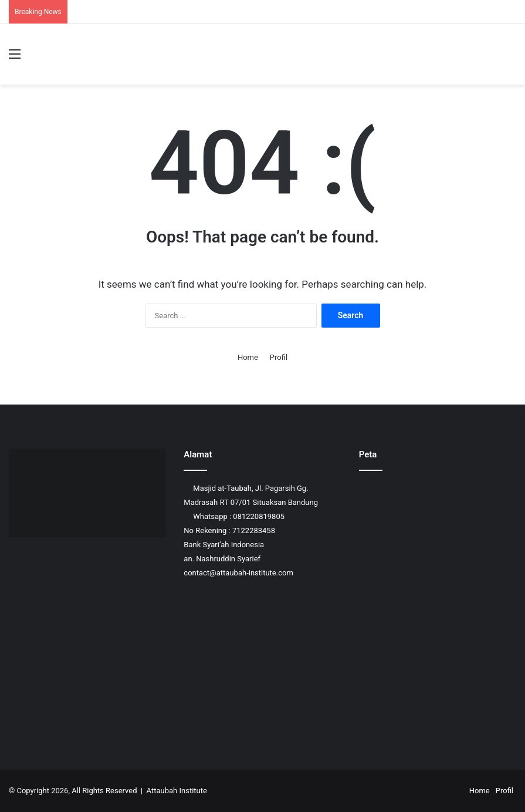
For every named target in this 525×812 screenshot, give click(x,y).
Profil (279, 357)
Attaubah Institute (177, 791)
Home (248, 357)
